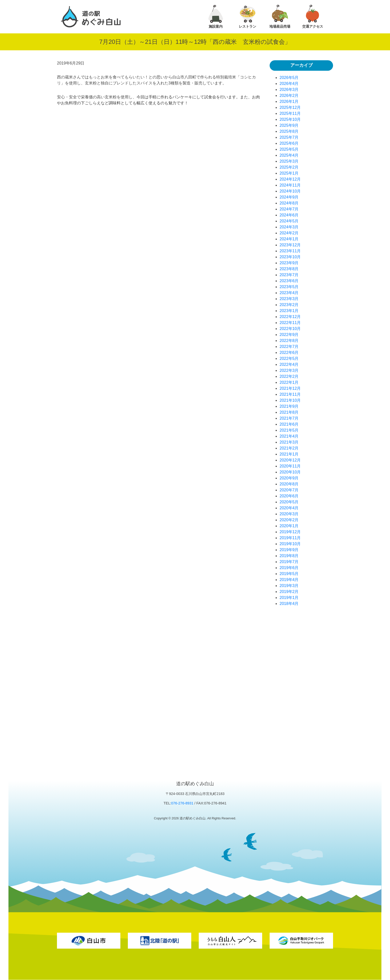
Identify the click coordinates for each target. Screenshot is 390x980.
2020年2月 (289, 520)
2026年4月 (289, 84)
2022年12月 (290, 317)
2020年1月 (289, 526)
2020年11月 (290, 466)
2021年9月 (289, 406)
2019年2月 (289, 592)
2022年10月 (290, 329)
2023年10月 (290, 257)
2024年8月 (289, 203)
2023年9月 (289, 263)
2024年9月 (289, 197)
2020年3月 (289, 514)
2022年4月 (289, 364)
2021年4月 (289, 436)
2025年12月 (290, 107)
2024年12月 (290, 179)
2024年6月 (289, 215)
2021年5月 (289, 430)
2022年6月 (289, 353)
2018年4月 (289, 604)
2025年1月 (289, 173)
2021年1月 (289, 454)
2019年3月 (289, 586)
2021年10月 (290, 400)
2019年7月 (289, 562)
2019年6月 (289, 568)
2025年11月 (290, 113)
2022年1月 (289, 382)
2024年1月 (289, 239)
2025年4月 (289, 155)
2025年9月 (289, 125)
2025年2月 (289, 167)
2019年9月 (289, 550)
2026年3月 (289, 90)
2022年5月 (289, 359)
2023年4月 (289, 293)
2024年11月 (290, 185)
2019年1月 (289, 598)
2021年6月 (289, 424)
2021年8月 (289, 412)
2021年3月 (289, 442)
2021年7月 (289, 418)
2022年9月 (289, 335)
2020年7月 (289, 490)
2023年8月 (289, 269)
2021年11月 (290, 394)
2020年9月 (289, 478)
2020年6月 (289, 496)
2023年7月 (289, 275)
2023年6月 (289, 281)
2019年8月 (289, 556)
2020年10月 (290, 472)
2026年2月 (289, 96)
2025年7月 (289, 137)
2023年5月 (289, 287)
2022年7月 (289, 347)
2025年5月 (289, 149)
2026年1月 (289, 101)
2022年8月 (289, 341)
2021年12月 (290, 388)
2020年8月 (289, 484)
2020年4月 (289, 508)
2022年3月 (289, 370)
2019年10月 (290, 544)
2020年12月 (290, 460)
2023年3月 (289, 299)
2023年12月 (290, 245)
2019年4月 (289, 580)
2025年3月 (289, 161)
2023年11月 (290, 251)
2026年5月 (289, 78)
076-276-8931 (182, 803)
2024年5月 (289, 221)
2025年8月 (289, 131)
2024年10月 (290, 191)
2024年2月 (289, 233)
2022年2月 (289, 376)
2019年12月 (290, 532)
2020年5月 (289, 502)
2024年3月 (289, 227)
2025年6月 (289, 143)
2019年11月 (290, 538)
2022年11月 (290, 323)
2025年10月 (290, 119)
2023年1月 (289, 311)
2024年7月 (289, 209)
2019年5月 (289, 574)
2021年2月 (289, 448)
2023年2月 (289, 305)
